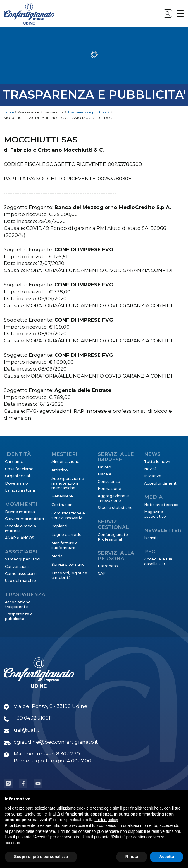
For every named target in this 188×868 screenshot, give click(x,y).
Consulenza (109, 481)
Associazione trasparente (18, 604)
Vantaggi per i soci (23, 559)
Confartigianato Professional (113, 537)
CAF (102, 573)
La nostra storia (20, 490)
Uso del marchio (20, 581)
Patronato (108, 566)
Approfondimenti (161, 483)
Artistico (60, 470)
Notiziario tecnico (161, 505)
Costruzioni (62, 505)
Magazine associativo (155, 514)
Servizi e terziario (68, 564)
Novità (150, 469)
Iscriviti (151, 538)
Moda (57, 556)
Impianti (59, 526)
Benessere (62, 496)
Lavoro (104, 467)
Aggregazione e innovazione (113, 498)
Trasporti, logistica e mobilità (69, 575)
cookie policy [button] (106, 820)
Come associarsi (21, 574)
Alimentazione (65, 462)
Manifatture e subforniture (65, 545)
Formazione (109, 489)
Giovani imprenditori (24, 519)
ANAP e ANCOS (20, 538)
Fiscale (105, 474)
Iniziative (153, 476)
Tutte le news (157, 462)
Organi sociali (18, 476)
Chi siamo (14, 462)
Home (9, 112)
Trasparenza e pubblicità (88, 112)
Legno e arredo (67, 535)
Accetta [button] (167, 857)
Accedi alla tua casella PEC (158, 562)
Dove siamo (17, 483)
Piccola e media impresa (20, 528)
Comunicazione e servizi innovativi (68, 515)
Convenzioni (17, 567)
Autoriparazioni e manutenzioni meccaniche (68, 483)
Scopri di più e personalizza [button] (41, 857)
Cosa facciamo (19, 469)
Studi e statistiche (115, 508)
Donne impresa (20, 512)
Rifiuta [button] (132, 857)
